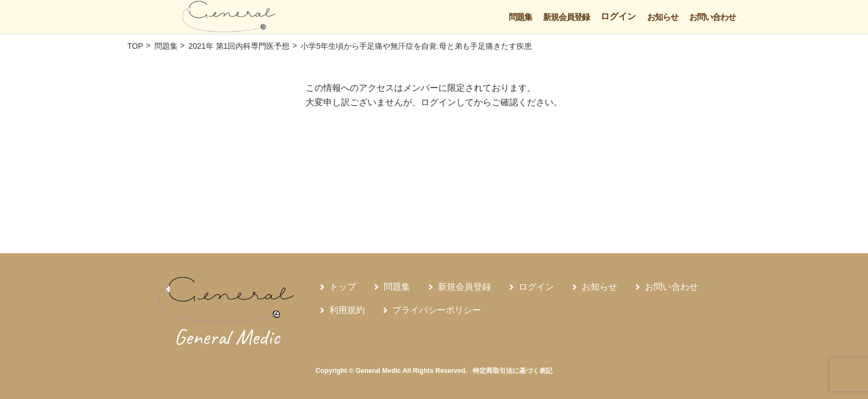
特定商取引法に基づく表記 (513, 371)
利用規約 (347, 310)
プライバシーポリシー (437, 310)
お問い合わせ (712, 17)
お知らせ (663, 17)
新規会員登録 (566, 17)
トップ (343, 287)
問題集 (520, 17)
